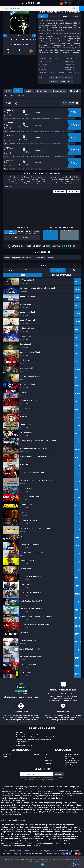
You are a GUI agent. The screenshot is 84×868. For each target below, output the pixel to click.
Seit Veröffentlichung (11, 244)
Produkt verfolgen (22, 249)
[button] (80, 3)
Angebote (9, 107)
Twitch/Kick (7, 766)
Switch (77, 72)
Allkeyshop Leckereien (73, 777)
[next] (34, 36)
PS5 (56, 72)
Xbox (47, 769)
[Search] (81, 8)
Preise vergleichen (68, 130)
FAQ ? (18, 755)
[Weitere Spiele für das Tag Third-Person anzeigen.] (54, 82)
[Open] (4, 3)
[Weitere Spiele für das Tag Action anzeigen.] (52, 79)
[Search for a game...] (42, 8)
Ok (42, 865)
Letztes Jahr (21, 244)
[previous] (5, 36)
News (65, 16)
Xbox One (61, 72)
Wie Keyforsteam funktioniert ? (27, 747)
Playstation (49, 773)
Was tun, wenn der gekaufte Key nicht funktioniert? (34, 751)
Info (42, 16)
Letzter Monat (36, 244)
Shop (5, 768)
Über (53, 16)
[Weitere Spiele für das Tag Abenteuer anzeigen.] (60, 79)
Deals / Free (69, 770)
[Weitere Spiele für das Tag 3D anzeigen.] (69, 82)
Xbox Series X (69, 72)
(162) (62, 258)
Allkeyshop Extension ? (24, 757)
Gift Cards (69, 768)
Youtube (36, 766)
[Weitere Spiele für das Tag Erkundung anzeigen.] (69, 79)
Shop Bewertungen (72, 773)
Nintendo (48, 776)
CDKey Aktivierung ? (23, 753)
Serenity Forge (69, 67)
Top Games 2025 (71, 775)
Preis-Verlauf (21, 107)
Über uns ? (19, 745)
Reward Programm (72, 766)
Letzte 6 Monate (29, 244)
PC (50, 72)
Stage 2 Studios (70, 64)
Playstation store (70, 70)
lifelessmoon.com (71, 61)
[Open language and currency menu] (67, 3)
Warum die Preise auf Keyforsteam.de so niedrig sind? (35, 749)
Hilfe (76, 864)
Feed (76, 16)
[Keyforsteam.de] (31, 3)
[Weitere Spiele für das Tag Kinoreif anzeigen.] (63, 82)
